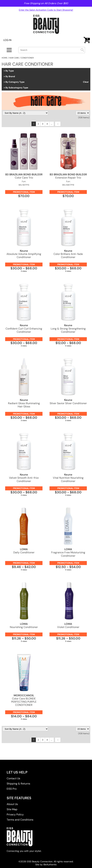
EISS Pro (12, 789)
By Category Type (15, 82)
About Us (12, 804)
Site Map (12, 809)
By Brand (10, 76)
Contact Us (13, 778)
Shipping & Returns (18, 784)
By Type (10, 71)
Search (82, 50)
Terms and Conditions (20, 820)
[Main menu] (9, 50)
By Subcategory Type (17, 88)
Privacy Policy (15, 814)
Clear (86, 82)
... (52, 124)
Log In (7, 40)
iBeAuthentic (50, 864)
